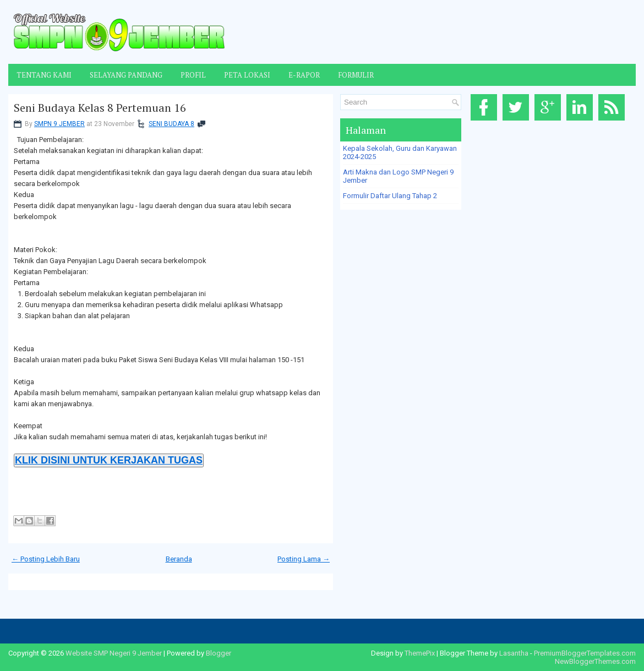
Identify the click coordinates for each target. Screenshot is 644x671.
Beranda (179, 559)
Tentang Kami (44, 75)
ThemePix (420, 653)
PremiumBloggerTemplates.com (585, 653)
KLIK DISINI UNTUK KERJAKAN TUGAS (109, 460)
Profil (193, 75)
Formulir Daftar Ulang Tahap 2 (390, 196)
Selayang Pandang (126, 75)
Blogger (219, 653)
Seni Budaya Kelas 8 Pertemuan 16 (100, 108)
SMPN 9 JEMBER (59, 124)
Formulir (356, 75)
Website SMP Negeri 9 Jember (114, 653)
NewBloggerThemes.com (595, 661)
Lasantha (514, 653)
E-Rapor (304, 75)
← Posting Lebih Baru (46, 559)
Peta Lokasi (247, 75)
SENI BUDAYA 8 (171, 124)
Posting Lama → (304, 559)
